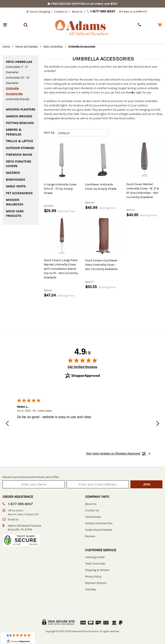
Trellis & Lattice (19, 141)
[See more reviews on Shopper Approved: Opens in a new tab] (113, 453)
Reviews (90, 536)
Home (6, 47)
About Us (77, 12)
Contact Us (61, 12)
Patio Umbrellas (53, 47)
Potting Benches (20, 123)
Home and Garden (27, 47)
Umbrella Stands (18, 99)
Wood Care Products (15, 213)
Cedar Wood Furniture (99, 530)
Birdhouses (15, 180)
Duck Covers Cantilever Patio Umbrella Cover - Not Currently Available (101, 265)
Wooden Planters (21, 109)
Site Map (91, 589)
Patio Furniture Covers (18, 164)
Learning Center (95, 557)
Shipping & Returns (97, 570)
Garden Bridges (19, 116)
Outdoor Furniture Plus (99, 523)
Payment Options (96, 583)
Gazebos (13, 173)
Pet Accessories (19, 193)
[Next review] (158, 424)
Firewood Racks (19, 155)
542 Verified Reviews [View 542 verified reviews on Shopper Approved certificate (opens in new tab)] (82, 367)
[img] (82, 360)
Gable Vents (16, 186)
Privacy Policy (93, 576)
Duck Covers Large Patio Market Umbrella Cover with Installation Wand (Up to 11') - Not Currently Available (61, 269)
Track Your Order (95, 564)
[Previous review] (7, 424)
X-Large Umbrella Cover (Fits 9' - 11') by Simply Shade (60, 189)
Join (147, 484)
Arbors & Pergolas (14, 132)
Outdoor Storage (20, 148)
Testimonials (93, 517)
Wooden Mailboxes (15, 202)
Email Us (13, 519)
